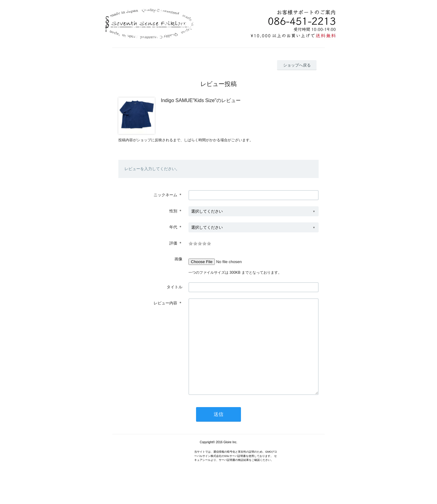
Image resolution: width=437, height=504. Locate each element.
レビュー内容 (165, 303)
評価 (173, 243)
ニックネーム (165, 195)
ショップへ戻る (297, 65)
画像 (178, 259)
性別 (173, 211)
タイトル (174, 287)
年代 (173, 227)
